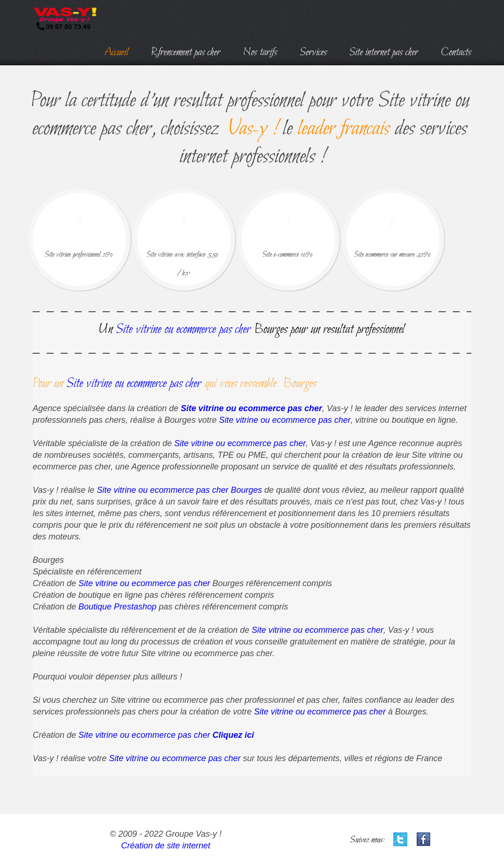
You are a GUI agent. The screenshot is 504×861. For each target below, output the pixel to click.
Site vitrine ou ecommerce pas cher (251, 408)
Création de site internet (165, 846)
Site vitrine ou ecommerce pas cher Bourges (179, 490)
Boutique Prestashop (117, 607)
